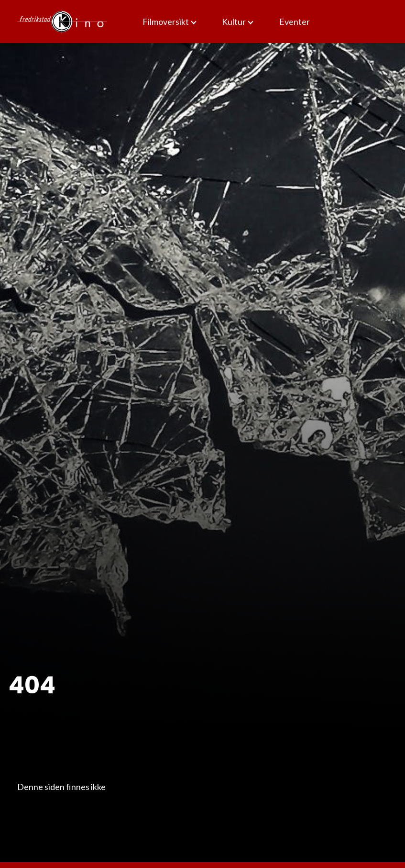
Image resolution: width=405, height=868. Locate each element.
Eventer (295, 22)
